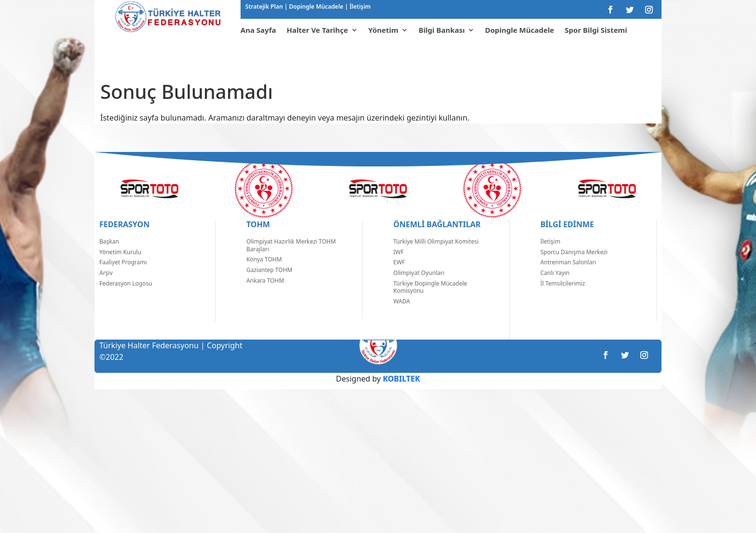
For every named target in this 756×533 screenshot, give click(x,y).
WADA (402, 316)
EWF (399, 277)
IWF (398, 266)
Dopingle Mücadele (315, 7)
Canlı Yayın (555, 287)
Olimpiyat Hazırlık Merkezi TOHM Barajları (291, 260)
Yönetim (383, 30)
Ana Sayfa (258, 30)
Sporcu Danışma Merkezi (574, 266)
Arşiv (106, 287)
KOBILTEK (401, 393)
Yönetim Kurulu (120, 266)
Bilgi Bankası (442, 30)
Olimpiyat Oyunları (419, 287)
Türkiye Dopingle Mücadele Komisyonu (430, 302)
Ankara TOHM (265, 295)
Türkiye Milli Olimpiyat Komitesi (436, 256)
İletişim (359, 7)
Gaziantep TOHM (270, 284)
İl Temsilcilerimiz (563, 298)
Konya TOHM (264, 274)
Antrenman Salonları (568, 277)
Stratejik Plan (265, 7)
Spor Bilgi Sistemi (596, 30)
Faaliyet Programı (123, 277)
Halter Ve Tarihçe (317, 30)
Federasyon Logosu (126, 298)
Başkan (109, 256)
